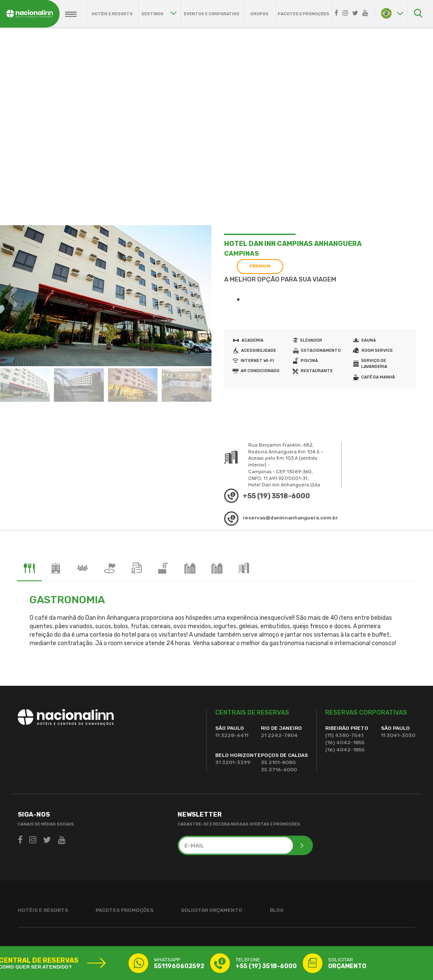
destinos (159, 14)
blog (277, 910)
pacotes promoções (125, 910)
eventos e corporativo (212, 14)
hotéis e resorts (112, 14)
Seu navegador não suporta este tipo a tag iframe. (292, 302)
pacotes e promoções (304, 14)
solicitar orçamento (212, 910)
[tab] (29, 569)
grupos (259, 14)
